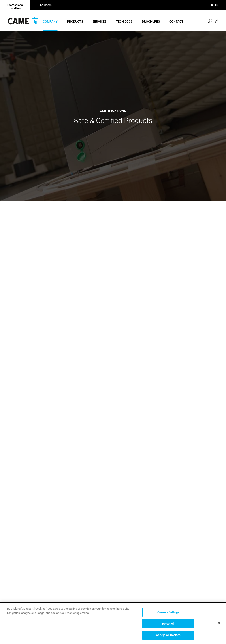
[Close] (219, 624)
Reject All (168, 625)
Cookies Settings (168, 613)
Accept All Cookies (168, 636)
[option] (113, 116)
